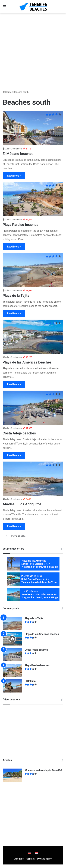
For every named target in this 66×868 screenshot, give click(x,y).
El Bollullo (30, 681)
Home (7, 92)
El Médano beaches (18, 154)
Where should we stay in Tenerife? (43, 770)
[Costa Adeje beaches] (33, 408)
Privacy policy (44, 859)
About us (19, 859)
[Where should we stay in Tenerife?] (12, 775)
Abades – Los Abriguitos (22, 504)
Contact (30, 859)
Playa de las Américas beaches (27, 362)
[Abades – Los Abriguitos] (33, 479)
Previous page (15, 536)
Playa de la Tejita (16, 296)
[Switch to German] (30, 853)
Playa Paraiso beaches (20, 225)
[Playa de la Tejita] (33, 270)
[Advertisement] (33, 50)
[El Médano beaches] (33, 128)
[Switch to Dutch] (36, 853)
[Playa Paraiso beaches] (33, 199)
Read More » (14, 176)
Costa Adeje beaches (19, 433)
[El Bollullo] (12, 686)
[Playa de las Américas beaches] (33, 337)
